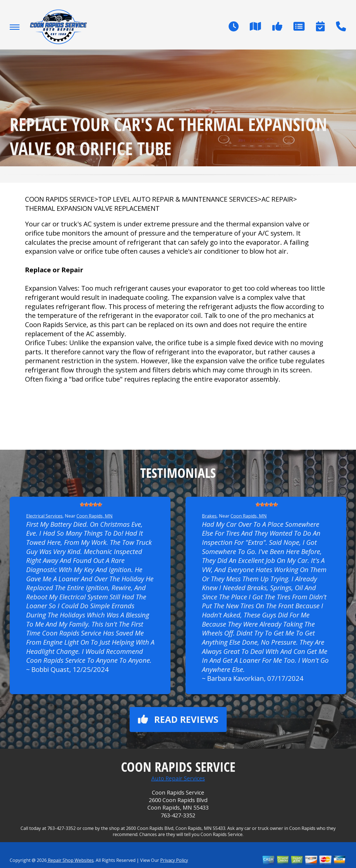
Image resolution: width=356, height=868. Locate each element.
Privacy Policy (174, 860)
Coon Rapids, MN (95, 516)
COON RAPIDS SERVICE (60, 199)
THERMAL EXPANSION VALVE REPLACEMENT (92, 208)
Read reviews (178, 719)
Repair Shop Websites (70, 860)
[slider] (91, 505)
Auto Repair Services (178, 778)
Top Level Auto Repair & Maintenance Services (178, 199)
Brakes (209, 516)
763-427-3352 (178, 815)
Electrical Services (44, 516)
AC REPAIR (277, 199)
